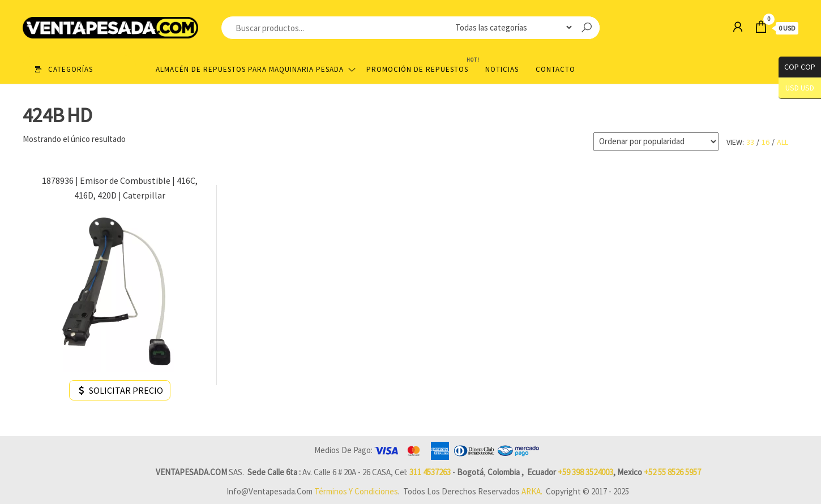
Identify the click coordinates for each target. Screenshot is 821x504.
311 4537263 (430, 472)
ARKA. (532, 491)
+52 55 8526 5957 (672, 472)
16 (766, 142)
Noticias (502, 69)
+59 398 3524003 (585, 472)
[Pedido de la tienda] (656, 142)
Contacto (555, 69)
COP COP (797, 67)
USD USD (800, 88)
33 (750, 142)
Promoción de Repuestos (422, 65)
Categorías (70, 69)
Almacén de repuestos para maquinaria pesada (250, 69)
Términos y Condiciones (356, 491)
